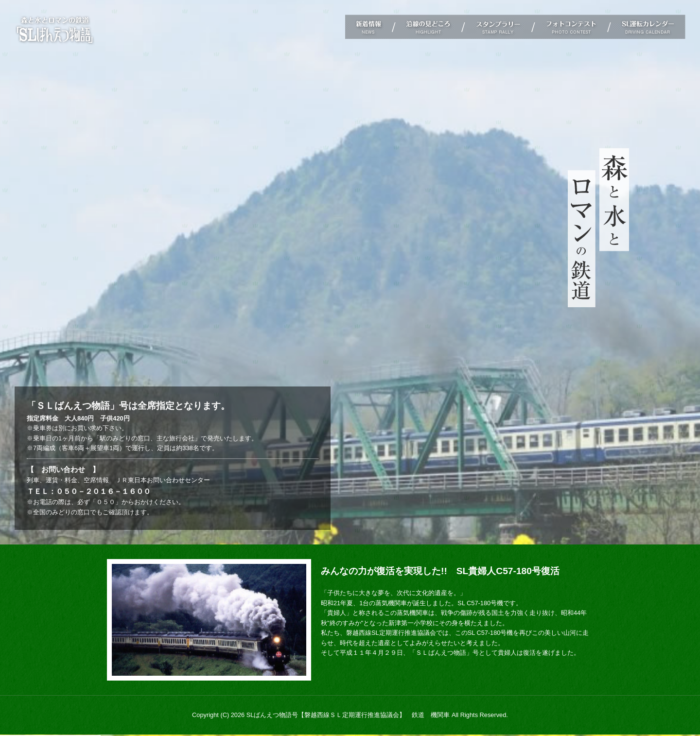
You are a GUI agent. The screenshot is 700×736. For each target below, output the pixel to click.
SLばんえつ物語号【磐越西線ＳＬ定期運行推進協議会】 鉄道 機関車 (348, 715)
